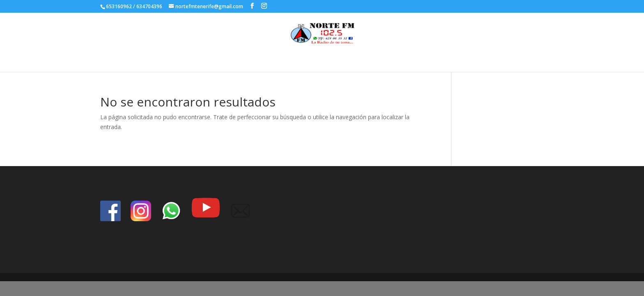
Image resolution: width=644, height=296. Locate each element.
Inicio (310, 59)
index (334, 59)
